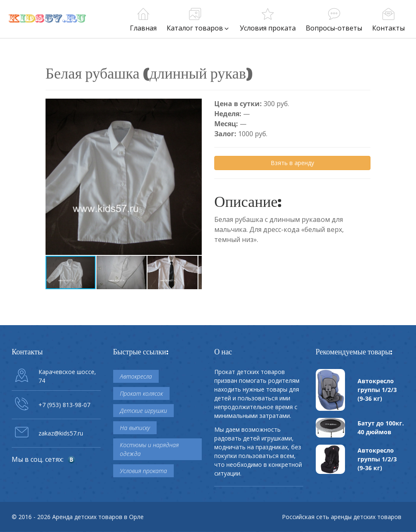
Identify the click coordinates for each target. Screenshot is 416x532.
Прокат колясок (141, 393)
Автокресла (136, 376)
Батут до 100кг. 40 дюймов (381, 428)
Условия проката (143, 471)
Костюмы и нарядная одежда (149, 449)
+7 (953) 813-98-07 (64, 405)
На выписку (135, 428)
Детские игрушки (143, 411)
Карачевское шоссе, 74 (67, 376)
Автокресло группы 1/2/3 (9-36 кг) (377, 390)
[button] (194, 106)
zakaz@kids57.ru (61, 433)
